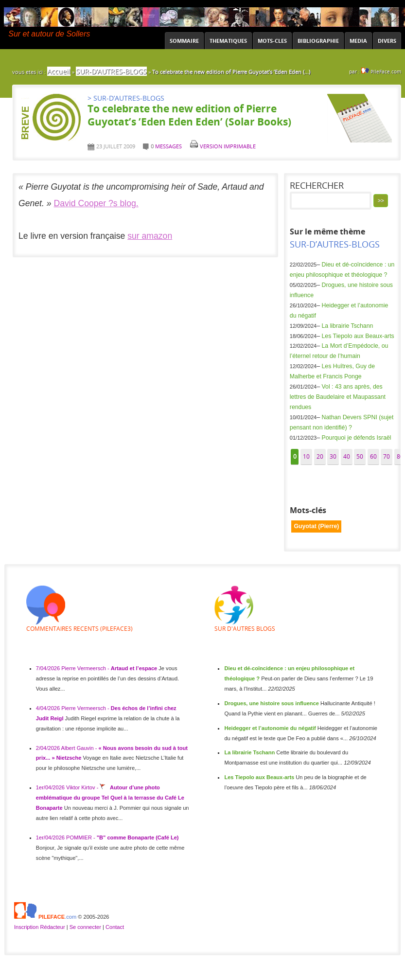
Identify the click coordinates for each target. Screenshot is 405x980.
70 (387, 456)
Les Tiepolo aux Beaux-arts (358, 336)
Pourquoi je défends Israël (357, 438)
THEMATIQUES (228, 41)
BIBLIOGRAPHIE (318, 41)
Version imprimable (223, 146)
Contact (115, 927)
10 (306, 456)
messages (168, 146)
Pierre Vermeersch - (86, 668)
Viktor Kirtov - (83, 787)
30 (333, 456)
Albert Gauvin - (80, 748)
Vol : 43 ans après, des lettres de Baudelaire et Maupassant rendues (338, 397)
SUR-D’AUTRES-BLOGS (111, 71)
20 (320, 456)
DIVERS (387, 41)
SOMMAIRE (184, 41)
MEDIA (358, 41)
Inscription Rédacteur (40, 927)
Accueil (59, 71)
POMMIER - (81, 837)
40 (347, 456)
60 (373, 456)
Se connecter (85, 927)
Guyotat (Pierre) (316, 526)
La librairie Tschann (348, 326)
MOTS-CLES (272, 41)
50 (360, 456)
